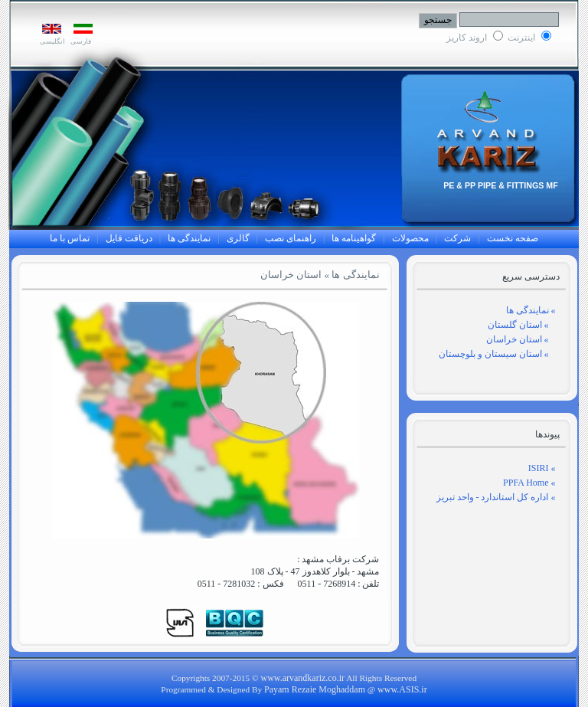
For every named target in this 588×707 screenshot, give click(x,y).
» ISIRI (542, 468)
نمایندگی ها (189, 238)
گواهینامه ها (354, 238)
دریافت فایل (129, 238)
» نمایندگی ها (531, 310)
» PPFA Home (529, 483)
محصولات (410, 238)
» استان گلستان (522, 325)
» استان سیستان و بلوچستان (497, 354)
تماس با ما (70, 238)
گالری (238, 238)
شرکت (457, 238)
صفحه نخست (513, 238)
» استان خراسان (521, 339)
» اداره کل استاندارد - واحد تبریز (496, 497)
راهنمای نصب (291, 238)
